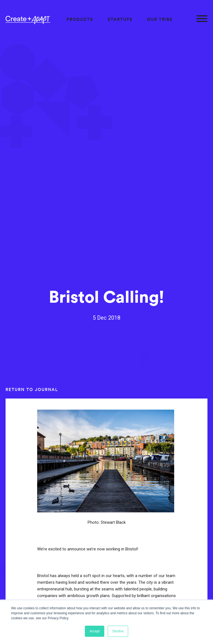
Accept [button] (95, 631)
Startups (120, 19)
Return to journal (32, 389)
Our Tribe (160, 19)
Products (80, 19)
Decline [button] (118, 631)
